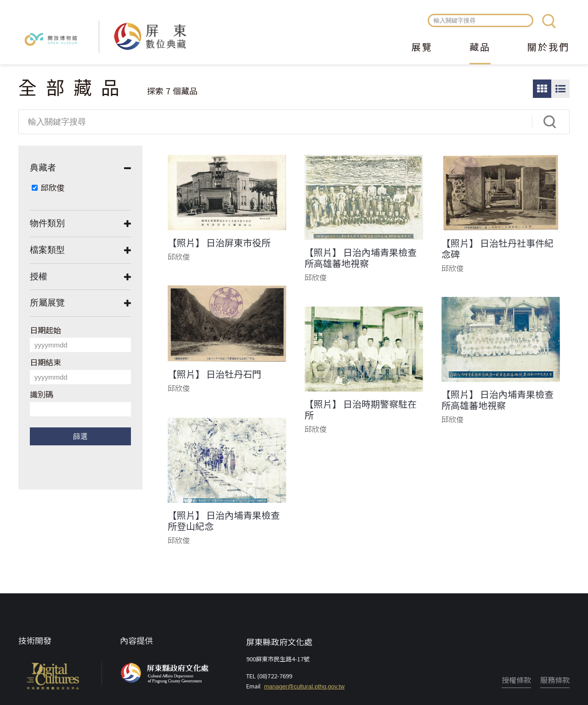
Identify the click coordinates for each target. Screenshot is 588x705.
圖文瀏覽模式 (560, 89)
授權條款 (516, 680)
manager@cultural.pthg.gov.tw (305, 686)
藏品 (480, 48)
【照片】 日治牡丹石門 (215, 374)
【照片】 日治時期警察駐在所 (361, 409)
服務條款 (555, 680)
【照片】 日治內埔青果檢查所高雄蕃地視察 (361, 258)
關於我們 (548, 48)
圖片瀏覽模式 (542, 89)
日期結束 (45, 362)
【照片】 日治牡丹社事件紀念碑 (498, 249)
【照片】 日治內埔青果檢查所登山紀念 (224, 521)
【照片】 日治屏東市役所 (219, 243)
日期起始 (45, 330)
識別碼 (42, 394)
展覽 (422, 48)
